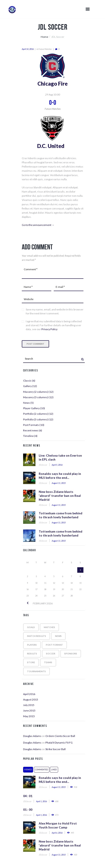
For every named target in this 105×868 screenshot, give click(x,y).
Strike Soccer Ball (55, 749)
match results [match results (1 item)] (37, 636)
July (29, 705)
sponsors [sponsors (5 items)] (71, 654)
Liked (54, 770)
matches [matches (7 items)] (49, 627)
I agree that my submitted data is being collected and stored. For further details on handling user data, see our (54, 325)
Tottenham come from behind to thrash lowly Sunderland (61, 515)
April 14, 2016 (28, 49)
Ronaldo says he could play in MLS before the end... (60, 476)
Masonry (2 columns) (36, 392)
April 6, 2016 (57, 833)
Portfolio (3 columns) (36, 419)
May (29, 716)
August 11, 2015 (59, 483)
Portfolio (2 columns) (36, 414)
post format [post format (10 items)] (54, 645)
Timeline (28, 436)
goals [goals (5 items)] (31, 627)
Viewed (28, 770)
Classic (27, 381)
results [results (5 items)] (32, 654)
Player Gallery (31, 408)
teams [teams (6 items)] (48, 662)
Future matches (45, 49)
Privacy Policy (49, 329)
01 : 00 (28, 809)
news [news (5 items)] (58, 636)
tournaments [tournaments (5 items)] (36, 671)
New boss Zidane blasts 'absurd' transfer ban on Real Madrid (60, 496)
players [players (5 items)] (32, 645)
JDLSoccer (43, 465)
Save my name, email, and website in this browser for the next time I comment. (55, 311)
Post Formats (31, 425)
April (29, 694)
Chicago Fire (52, 84)
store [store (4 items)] (31, 662)
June (29, 710)
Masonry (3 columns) (36, 397)
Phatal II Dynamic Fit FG (59, 743)
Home (44, 37)
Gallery (27, 386)
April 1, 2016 (41, 801)
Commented (41, 770)
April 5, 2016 (57, 465)
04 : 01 (28, 796)
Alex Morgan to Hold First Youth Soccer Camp (58, 825)
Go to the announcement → (38, 225)
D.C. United (51, 146)
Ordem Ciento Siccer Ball (60, 736)
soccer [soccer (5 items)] (51, 654)
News (27, 403)
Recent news (31, 430)
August (31, 700)
